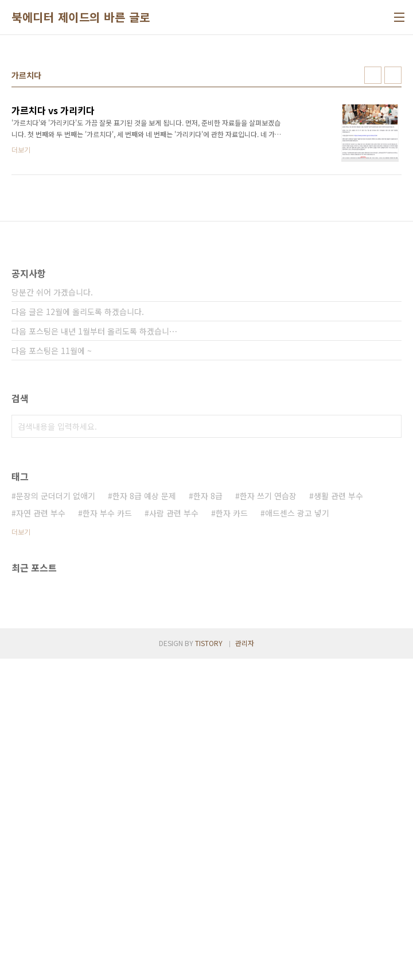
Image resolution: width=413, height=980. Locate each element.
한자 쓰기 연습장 (268, 817)
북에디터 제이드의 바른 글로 (81, 17)
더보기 (21, 853)
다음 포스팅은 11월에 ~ (52, 672)
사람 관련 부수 (174, 834)
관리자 (245, 964)
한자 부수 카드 (107, 834)
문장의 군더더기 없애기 (56, 817)
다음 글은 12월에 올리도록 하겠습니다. (78, 633)
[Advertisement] (206, 336)
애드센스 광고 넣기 (297, 834)
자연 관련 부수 (41, 834)
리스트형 (393, 75)
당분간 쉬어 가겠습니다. (52, 613)
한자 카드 (232, 834)
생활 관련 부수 (338, 817)
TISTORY (209, 964)
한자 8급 (208, 817)
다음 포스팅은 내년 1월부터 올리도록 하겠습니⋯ (94, 652)
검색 (390, 748)
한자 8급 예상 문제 (144, 817)
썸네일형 (373, 75)
